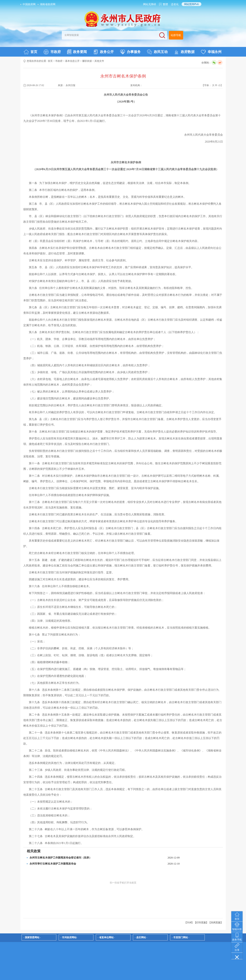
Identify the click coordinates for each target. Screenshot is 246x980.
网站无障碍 (150, 4)
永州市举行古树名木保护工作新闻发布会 (53, 864)
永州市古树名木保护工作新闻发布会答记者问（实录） (61, 858)
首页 (30, 52)
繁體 (165, 4)
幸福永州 (211, 52)
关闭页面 (216, 923)
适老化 (175, 4)
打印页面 (201, 923)
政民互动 (157, 52)
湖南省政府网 (48, 4)
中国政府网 (29, 4)
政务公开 (103, 52)
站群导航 (176, 35)
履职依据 (87, 61)
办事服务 (130, 52)
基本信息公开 (72, 61)
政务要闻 (77, 52)
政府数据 (184, 52)
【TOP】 (189, 923)
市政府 (52, 52)
